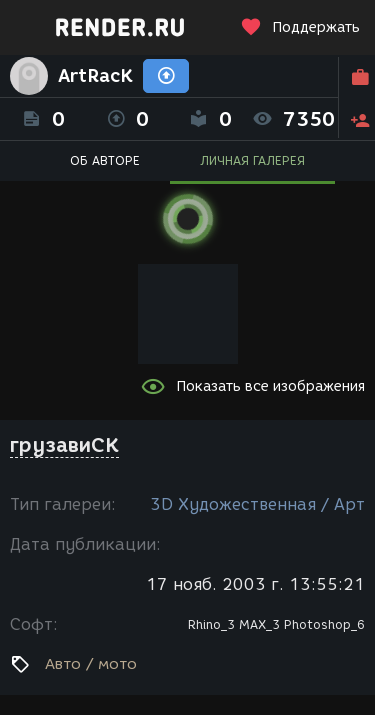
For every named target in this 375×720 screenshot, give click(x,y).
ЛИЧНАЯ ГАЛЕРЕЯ (252, 160)
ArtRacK (95, 76)
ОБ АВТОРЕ (105, 160)
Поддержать (300, 27)
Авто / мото (91, 664)
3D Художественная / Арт (257, 504)
